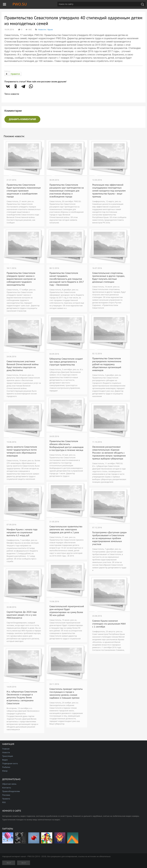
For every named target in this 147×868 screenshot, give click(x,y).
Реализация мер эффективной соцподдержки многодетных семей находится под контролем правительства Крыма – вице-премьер (109, 191)
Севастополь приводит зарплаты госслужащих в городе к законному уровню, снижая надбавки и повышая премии (66, 693)
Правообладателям (11, 791)
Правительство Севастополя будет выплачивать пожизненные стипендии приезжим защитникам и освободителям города (24, 191)
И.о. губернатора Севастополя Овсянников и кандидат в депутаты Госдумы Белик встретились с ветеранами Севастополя (22, 697)
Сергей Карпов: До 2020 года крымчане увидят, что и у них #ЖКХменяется (22, 615)
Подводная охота (10, 763)
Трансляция (8, 756)
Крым (50, 30)
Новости (42, 30)
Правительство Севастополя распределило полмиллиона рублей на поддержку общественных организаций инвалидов (107, 364)
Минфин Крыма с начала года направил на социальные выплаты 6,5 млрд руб (22, 532)
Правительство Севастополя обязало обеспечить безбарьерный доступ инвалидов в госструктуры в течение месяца (66, 446)
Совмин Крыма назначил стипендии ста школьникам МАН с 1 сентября (109, 624)
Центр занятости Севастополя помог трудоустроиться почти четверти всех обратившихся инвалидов (22, 451)
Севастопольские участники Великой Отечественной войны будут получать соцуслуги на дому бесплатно (23, 366)
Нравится (15, 74)
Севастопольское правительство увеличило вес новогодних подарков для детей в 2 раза (66, 529)
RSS (4, 802)
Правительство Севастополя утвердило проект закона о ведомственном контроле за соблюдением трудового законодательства (21, 279)
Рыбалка (6, 767)
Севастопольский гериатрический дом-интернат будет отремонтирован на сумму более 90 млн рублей (67, 611)
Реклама (6, 795)
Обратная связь (9, 784)
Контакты (7, 788)
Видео (5, 760)
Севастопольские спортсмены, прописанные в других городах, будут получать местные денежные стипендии (109, 277)
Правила (6, 799)
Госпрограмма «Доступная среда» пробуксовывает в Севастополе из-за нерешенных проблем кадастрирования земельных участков (109, 538)
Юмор (5, 771)
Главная (6, 749)
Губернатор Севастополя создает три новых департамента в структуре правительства (66, 362)
